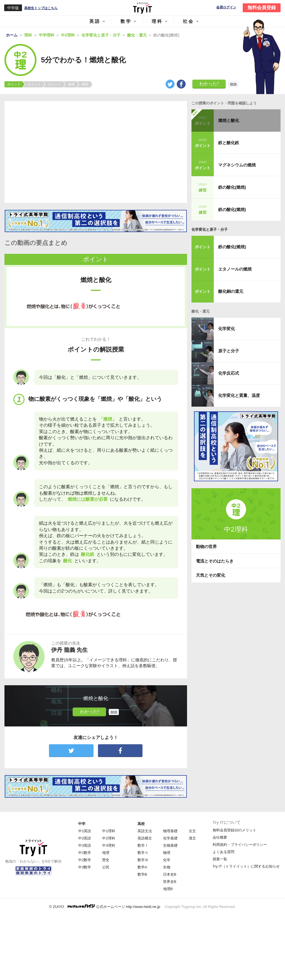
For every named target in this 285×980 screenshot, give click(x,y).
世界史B (170, 882)
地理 (106, 853)
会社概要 (220, 837)
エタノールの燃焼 (235, 269)
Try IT (142, 8)
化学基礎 (170, 838)
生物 (167, 867)
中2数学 (85, 860)
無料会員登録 (262, 8)
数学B (142, 874)
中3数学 (85, 867)
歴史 (106, 860)
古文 (192, 831)
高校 (141, 824)
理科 (157, 21)
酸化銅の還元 (231, 291)
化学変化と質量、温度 (239, 395)
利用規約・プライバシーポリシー (240, 845)
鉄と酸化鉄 (229, 143)
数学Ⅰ (143, 845)
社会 (188, 21)
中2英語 (85, 838)
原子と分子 (229, 351)
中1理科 (109, 831)
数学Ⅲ (143, 860)
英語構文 (145, 838)
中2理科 (109, 838)
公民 (106, 867)
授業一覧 (220, 859)
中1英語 (85, 831)
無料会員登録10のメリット (234, 830)
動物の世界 (206, 547)
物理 (167, 853)
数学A (142, 867)
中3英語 (85, 845)
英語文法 (145, 831)
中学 (82, 824)
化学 (167, 860)
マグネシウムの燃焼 (237, 165)
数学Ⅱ (143, 853)
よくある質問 (223, 852)
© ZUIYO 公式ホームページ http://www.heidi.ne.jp (105, 906)
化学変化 (227, 329)
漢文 (192, 838)
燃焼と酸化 (229, 120)
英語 (95, 21)
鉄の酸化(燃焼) (232, 187)
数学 (126, 21)
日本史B (170, 874)
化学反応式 (229, 373)
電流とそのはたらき (215, 561)
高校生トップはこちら (41, 8)
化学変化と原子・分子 (210, 229)
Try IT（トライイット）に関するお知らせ (246, 866)
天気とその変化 (211, 575)
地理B (168, 889)
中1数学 (85, 853)
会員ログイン (226, 7)
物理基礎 (170, 831)
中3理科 (109, 845)
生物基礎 (170, 845)
